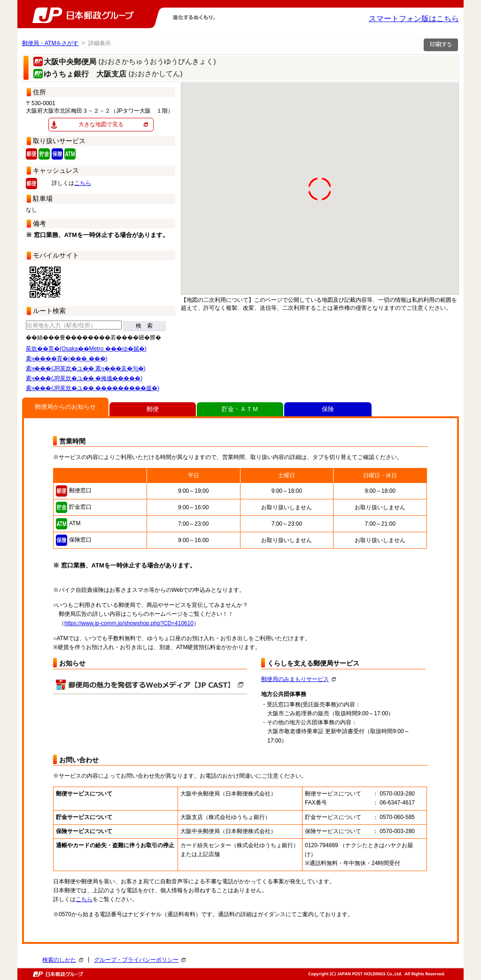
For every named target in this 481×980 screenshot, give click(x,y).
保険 (328, 409)
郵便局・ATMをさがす (50, 43)
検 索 (144, 326)
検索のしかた (63, 960)
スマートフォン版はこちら (414, 19)
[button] (453, 165)
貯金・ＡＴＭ (240, 409)
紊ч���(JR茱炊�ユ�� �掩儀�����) (84, 378)
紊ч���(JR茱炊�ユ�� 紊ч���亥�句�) (86, 368)
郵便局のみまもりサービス (299, 679)
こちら (83, 183)
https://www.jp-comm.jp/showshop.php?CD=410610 (129, 623)
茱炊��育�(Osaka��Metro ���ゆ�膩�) (86, 349)
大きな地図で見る (101, 124)
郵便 (153, 409)
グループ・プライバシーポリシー (140, 960)
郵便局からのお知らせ (65, 407)
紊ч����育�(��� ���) (67, 359)
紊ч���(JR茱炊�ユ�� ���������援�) (93, 388)
